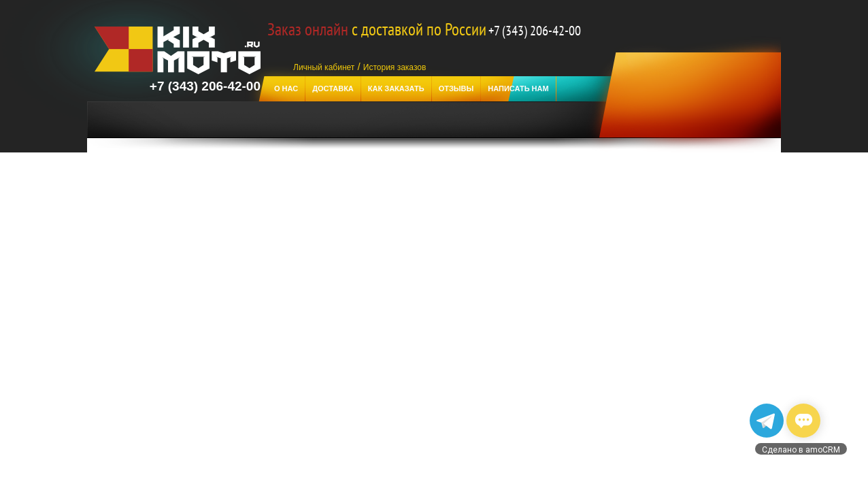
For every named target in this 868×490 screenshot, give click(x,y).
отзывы (456, 88)
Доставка (333, 88)
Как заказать (396, 88)
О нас (286, 88)
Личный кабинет (324, 67)
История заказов (395, 67)
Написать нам (518, 88)
